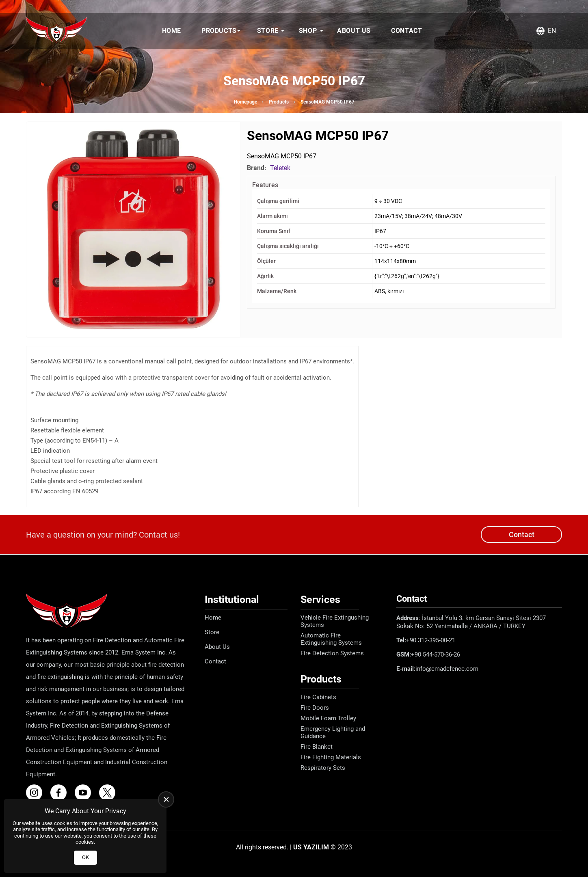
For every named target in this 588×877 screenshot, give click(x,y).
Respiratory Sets (323, 768)
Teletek (280, 168)
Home (172, 31)
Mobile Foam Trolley (328, 718)
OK (85, 857)
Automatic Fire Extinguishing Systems (331, 639)
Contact (406, 31)
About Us (354, 31)
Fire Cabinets (318, 697)
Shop (308, 31)
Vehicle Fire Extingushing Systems (335, 621)
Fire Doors (315, 708)
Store (268, 31)
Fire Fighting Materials (331, 757)
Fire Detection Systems (332, 653)
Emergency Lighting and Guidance (333, 732)
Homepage (245, 102)
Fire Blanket (317, 747)
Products (219, 31)
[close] (166, 799)
